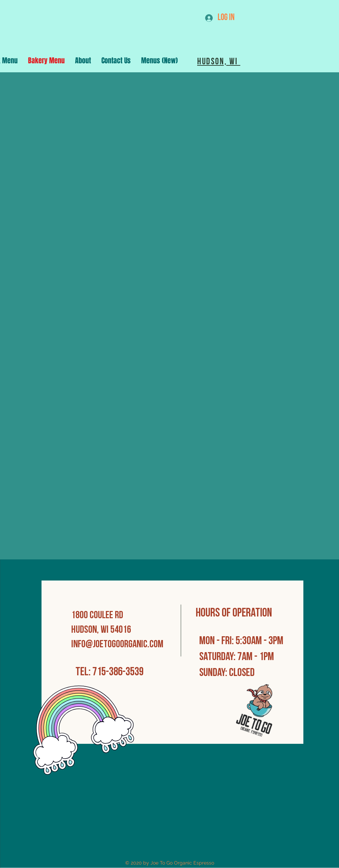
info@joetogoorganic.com (117, 645)
